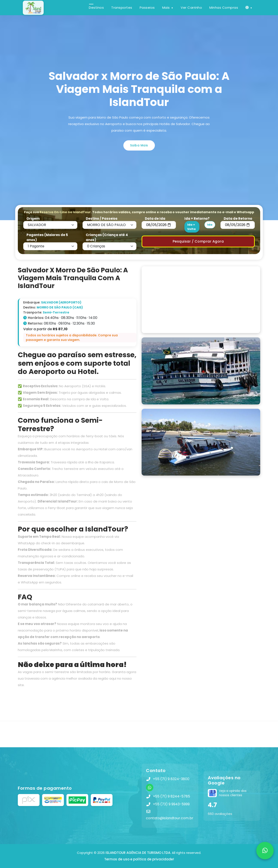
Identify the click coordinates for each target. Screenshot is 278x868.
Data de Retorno (238, 219)
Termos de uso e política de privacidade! (139, 859)
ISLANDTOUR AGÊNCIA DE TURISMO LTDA (138, 853)
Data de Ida (155, 219)
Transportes (122, 8)
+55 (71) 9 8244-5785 (171, 796)
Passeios (147, 8)
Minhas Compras (224, 8)
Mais (166, 8)
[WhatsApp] (150, 788)
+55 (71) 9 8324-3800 (171, 779)
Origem (33, 219)
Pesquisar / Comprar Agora (198, 241)
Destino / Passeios (102, 219)
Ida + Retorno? (197, 219)
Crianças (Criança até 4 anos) (107, 237)
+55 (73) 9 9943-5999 (171, 804)
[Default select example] (50, 225)
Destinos (96, 8)
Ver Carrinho (191, 8)
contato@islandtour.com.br (170, 818)
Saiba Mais (139, 145)
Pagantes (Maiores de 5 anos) (47, 237)
